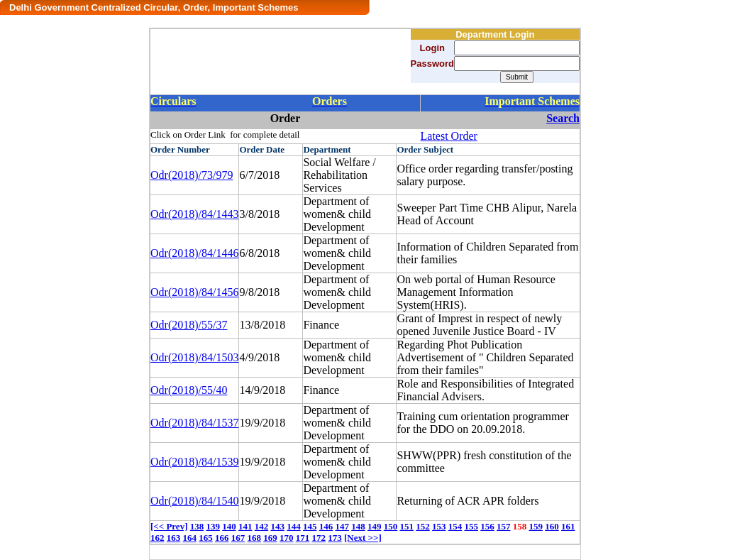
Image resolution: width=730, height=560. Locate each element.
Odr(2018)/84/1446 (194, 253)
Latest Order (449, 136)
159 (536, 526)
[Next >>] (363, 538)
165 (206, 538)
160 (552, 526)
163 (174, 538)
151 (407, 526)
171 (303, 538)
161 (568, 526)
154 (455, 526)
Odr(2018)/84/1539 (194, 462)
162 (157, 538)
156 (487, 526)
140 (229, 526)
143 (277, 526)
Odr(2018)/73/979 (192, 175)
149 (375, 526)
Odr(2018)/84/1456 (194, 292)
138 (197, 526)
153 (439, 526)
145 (310, 526)
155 (471, 526)
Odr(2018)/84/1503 (194, 357)
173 (335, 538)
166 (222, 538)
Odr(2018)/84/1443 (194, 214)
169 (270, 538)
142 (262, 526)
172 (319, 538)
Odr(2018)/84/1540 (194, 501)
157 (504, 526)
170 (287, 538)
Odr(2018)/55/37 (189, 325)
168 (255, 538)
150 (391, 526)
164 (190, 538)
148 (358, 526)
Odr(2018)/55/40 (189, 390)
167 (238, 538)
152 (423, 526)
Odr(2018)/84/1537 (194, 423)
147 (342, 526)
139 (213, 526)
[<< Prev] (169, 526)
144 (294, 526)
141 (245, 526)
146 (326, 526)
